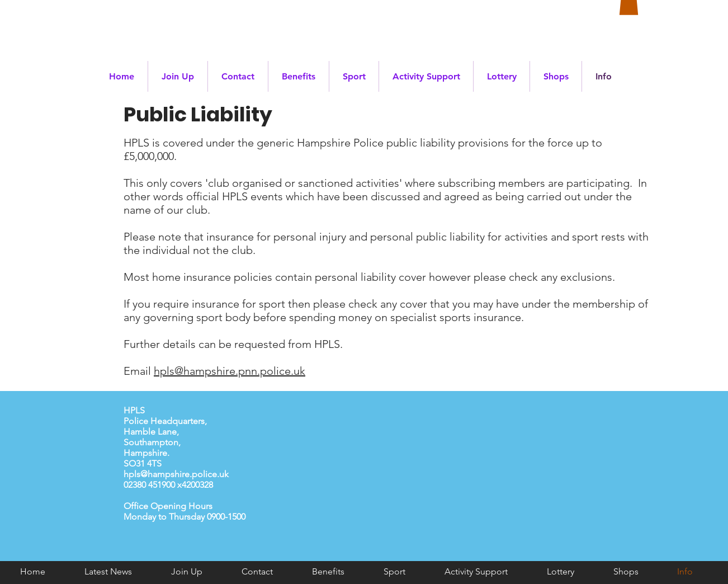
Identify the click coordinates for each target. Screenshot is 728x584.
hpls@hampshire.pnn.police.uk (230, 371)
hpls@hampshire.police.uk (176, 474)
